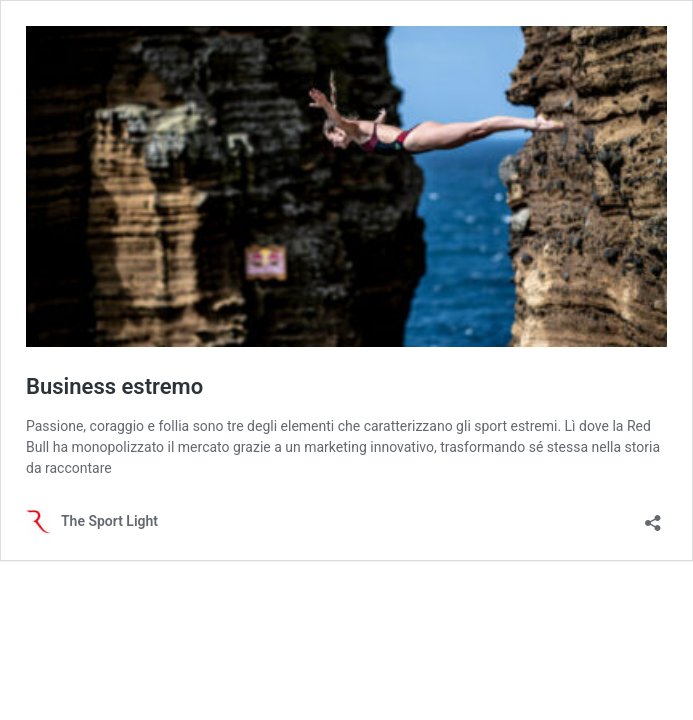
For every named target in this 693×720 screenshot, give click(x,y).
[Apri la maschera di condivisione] (653, 516)
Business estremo (114, 386)
